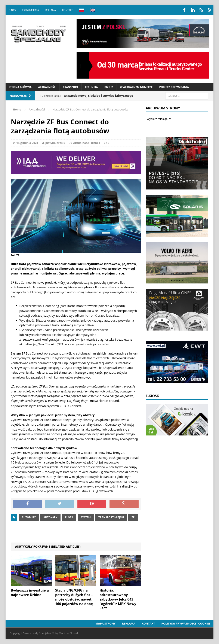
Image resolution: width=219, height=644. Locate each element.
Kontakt (67, 10)
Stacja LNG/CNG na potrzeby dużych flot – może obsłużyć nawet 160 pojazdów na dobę (74, 597)
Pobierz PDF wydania (174, 87)
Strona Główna (20, 87)
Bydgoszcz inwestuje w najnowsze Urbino (30, 593)
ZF (133, 517)
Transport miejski (111, 517)
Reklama (51, 10)
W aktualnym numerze (136, 87)
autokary (50, 517)
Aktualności (47, 87)
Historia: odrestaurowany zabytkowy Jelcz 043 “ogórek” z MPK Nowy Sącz (118, 599)
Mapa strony (105, 623)
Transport (70, 87)
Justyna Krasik (55, 143)
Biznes (109, 87)
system (86, 517)
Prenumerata (30, 10)
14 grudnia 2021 (27, 143)
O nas (12, 10)
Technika (91, 87)
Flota (69, 517)
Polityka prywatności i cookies (186, 623)
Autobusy (29, 517)
